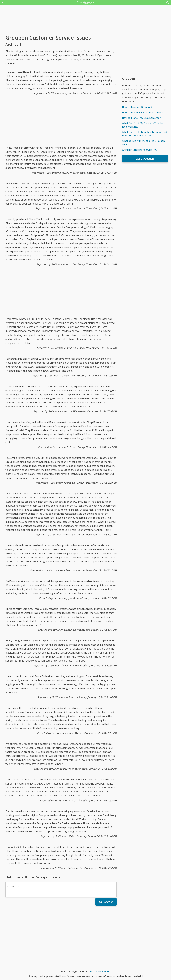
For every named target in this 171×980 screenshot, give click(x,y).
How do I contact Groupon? (137, 107)
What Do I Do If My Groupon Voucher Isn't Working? (143, 125)
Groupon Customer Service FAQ (140, 150)
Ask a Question (145, 159)
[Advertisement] (61, 123)
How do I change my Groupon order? (142, 112)
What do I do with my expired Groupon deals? (143, 143)
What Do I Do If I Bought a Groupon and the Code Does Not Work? (144, 134)
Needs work (103, 971)
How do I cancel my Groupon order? (142, 118)
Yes (92, 971)
